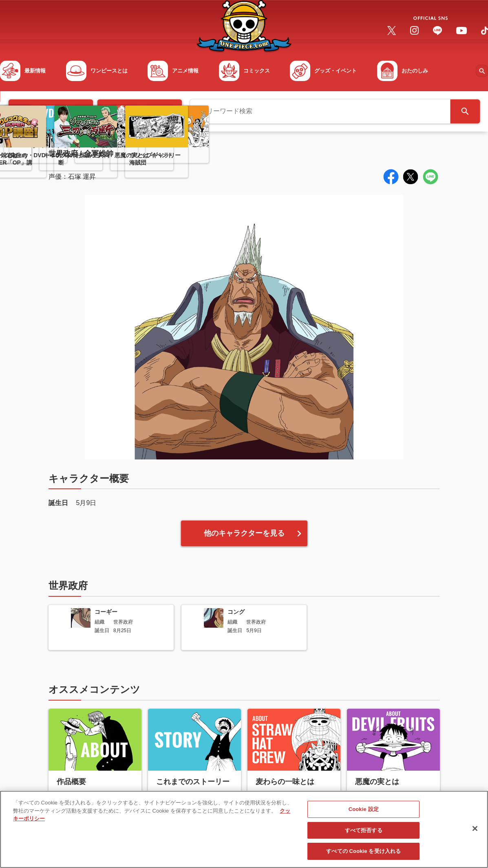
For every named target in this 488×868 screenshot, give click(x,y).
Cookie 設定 (364, 811)
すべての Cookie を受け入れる (363, 854)
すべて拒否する (364, 832)
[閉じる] (475, 831)
